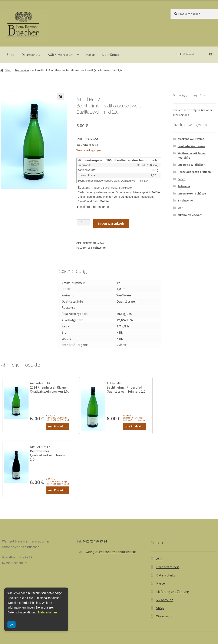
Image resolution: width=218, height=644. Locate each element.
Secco (181, 179)
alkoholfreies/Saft (190, 215)
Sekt (181, 208)
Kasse (90, 55)
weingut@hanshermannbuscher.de (111, 552)
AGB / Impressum (61, 55)
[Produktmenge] (83, 222)
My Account (165, 600)
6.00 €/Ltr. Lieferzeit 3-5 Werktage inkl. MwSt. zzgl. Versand (58, 418)
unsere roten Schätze (192, 193)
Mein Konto (111, 55)
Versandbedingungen (89, 150)
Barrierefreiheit (168, 567)
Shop (11, 55)
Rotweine (184, 186)
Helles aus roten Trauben (194, 172)
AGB (159, 559)
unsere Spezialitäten (191, 165)
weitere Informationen (95, 207)
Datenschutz (31, 55)
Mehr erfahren (47, 612)
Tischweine (22, 70)
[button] (61, 97)
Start (8, 70)
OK (11, 624)
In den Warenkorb (111, 223)
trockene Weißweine (191, 139)
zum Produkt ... (58, 426)
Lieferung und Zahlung (173, 592)
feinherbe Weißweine (191, 146)
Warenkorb (164, 616)
